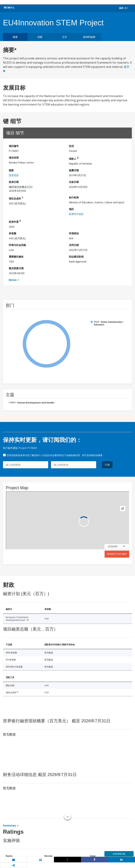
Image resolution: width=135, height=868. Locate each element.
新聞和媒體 (89, 37)
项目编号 (14, 146)
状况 (71, 146)
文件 (65, 37)
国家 (11, 170)
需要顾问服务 (16, 257)
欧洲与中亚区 (76, 214)
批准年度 (15, 221)
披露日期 (74, 170)
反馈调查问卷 (119, 854)
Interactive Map (117, 554)
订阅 (107, 465)
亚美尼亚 (14, 175)
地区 (71, 209)
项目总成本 (16, 198)
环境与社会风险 (17, 245)
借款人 (74, 158)
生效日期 (74, 182)
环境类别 (74, 233)
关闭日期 (74, 245)
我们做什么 (9, 7)
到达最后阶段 (76, 257)
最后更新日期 (16, 268)
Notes (13, 280)
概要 (15, 37)
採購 (40, 37)
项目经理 (14, 158)
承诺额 (12, 233)
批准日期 (14, 182)
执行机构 (74, 197)
